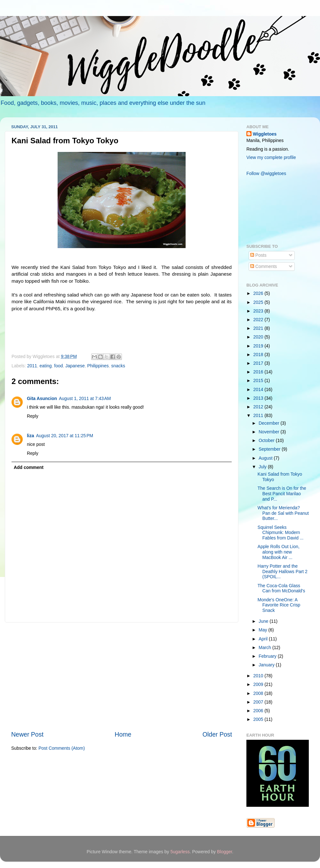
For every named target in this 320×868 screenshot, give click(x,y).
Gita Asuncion (42, 398)
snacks (118, 366)
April (264, 639)
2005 (259, 719)
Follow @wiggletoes (266, 173)
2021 (259, 328)
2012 (259, 407)
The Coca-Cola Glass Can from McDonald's (281, 588)
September (270, 449)
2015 (259, 380)
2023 (259, 311)
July (263, 467)
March (265, 647)
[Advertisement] (122, 676)
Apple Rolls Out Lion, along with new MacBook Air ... (279, 552)
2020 (259, 337)
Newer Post (27, 734)
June (264, 621)
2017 (259, 363)
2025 (259, 302)
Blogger (224, 852)
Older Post (217, 734)
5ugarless (180, 852)
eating (46, 366)
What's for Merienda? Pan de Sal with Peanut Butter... (283, 513)
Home (123, 734)
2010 (259, 676)
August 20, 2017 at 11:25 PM (64, 436)
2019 (259, 346)
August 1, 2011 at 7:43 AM (85, 398)
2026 (259, 293)
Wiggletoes (265, 134)
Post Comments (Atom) (62, 748)
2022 (259, 320)
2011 (32, 366)
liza (30, 436)
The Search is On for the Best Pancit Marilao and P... (282, 493)
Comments (264, 266)
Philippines (98, 366)
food (58, 366)
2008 (259, 693)
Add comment (29, 467)
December (269, 423)
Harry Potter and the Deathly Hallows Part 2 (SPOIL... (283, 571)
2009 (259, 684)
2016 (259, 372)
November (269, 432)
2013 (259, 398)
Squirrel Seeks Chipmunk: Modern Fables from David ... (281, 533)
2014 (259, 389)
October (267, 440)
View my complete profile (271, 157)
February (268, 656)
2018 (259, 355)
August (266, 458)
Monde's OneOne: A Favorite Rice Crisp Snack (279, 605)
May (263, 630)
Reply (33, 416)
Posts (258, 255)
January (267, 665)
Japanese (75, 366)
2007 (259, 702)
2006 (259, 711)
